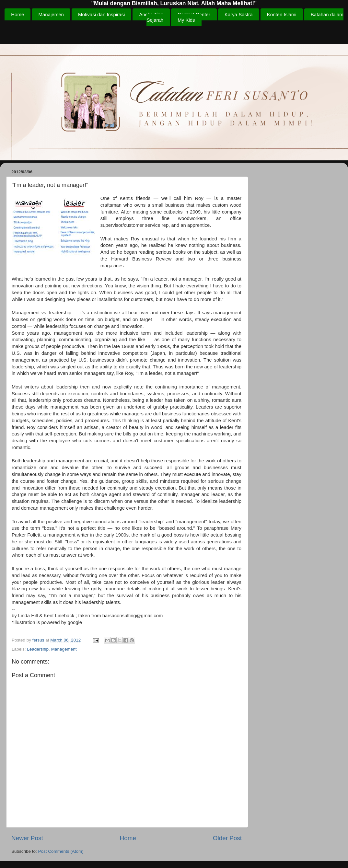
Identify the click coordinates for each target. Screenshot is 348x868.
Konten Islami (282, 14)
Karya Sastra (239, 14)
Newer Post (27, 838)
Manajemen (51, 14)
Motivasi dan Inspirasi (101, 14)
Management (64, 649)
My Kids (186, 20)
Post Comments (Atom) (61, 851)
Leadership (38, 649)
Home (17, 14)
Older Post (227, 838)
